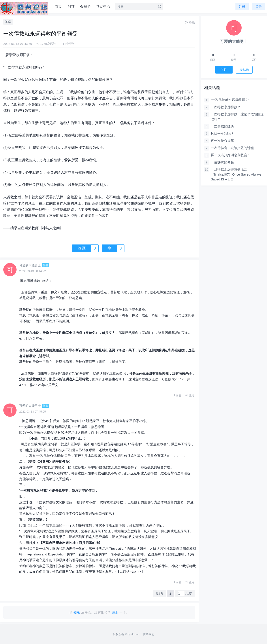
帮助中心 (103, 7)
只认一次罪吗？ (222, 134)
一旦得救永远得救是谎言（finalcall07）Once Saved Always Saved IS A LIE (236, 174)
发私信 (244, 70)
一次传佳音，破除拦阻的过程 (232, 148)
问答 (71, 7)
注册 (242, 7)
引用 (189, 395)
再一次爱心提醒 (222, 141)
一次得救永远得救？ (226, 107)
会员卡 (85, 7)
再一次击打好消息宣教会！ (231, 155)
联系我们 (149, 634)
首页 (58, 7)
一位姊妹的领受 (222, 162)
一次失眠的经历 (222, 126)
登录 (259, 7)
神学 (8, 22)
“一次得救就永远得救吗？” (230, 100)
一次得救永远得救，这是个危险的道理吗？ (237, 117)
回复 (177, 395)
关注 (224, 70)
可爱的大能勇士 (30, 265)
